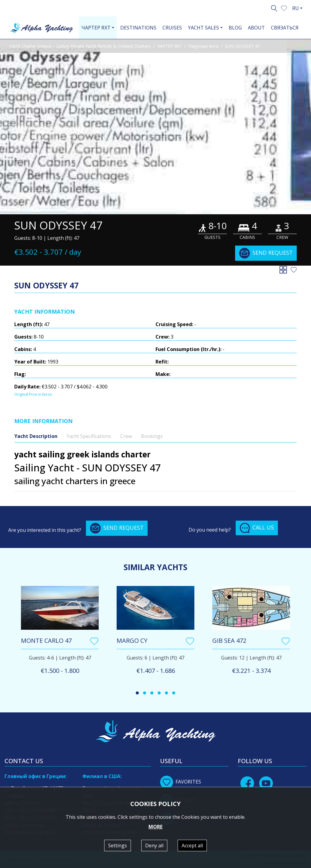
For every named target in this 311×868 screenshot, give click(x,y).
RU (296, 8)
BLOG (235, 28)
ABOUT (256, 28)
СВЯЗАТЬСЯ (285, 28)
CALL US (257, 528)
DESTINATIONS (138, 28)
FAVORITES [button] (181, 782)
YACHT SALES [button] (203, 28)
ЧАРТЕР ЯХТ (169, 46)
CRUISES (172, 28)
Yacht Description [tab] (36, 436)
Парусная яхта (203, 46)
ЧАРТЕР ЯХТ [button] (96, 28)
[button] (284, 8)
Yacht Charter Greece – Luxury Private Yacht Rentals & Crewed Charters (80, 46)
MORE (155, 827)
